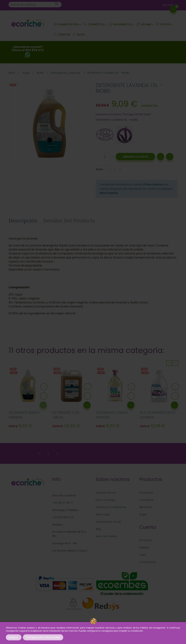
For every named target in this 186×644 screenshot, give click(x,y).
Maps (83, 551)
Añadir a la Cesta (135, 157)
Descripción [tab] (23, 220)
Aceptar (14, 637)
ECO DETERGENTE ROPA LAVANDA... (158, 415)
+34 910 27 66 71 (62, 503)
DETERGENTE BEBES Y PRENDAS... (24, 415)
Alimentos (146, 507)
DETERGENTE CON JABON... (66, 415)
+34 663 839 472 (63, 517)
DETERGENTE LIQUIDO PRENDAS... (112, 415)
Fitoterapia (146, 493)
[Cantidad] (105, 157)
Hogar (143, 514)
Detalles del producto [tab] (69, 220)
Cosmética (146, 500)
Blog (98, 529)
